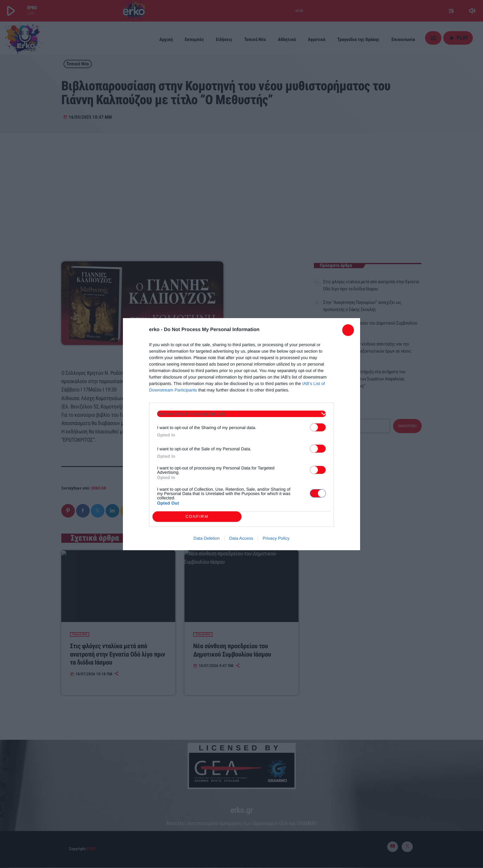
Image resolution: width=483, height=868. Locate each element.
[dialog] (241, 434)
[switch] (318, 427)
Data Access (241, 538)
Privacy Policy (276, 538)
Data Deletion (207, 538)
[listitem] (241, 414)
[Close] (348, 330)
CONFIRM (197, 516)
